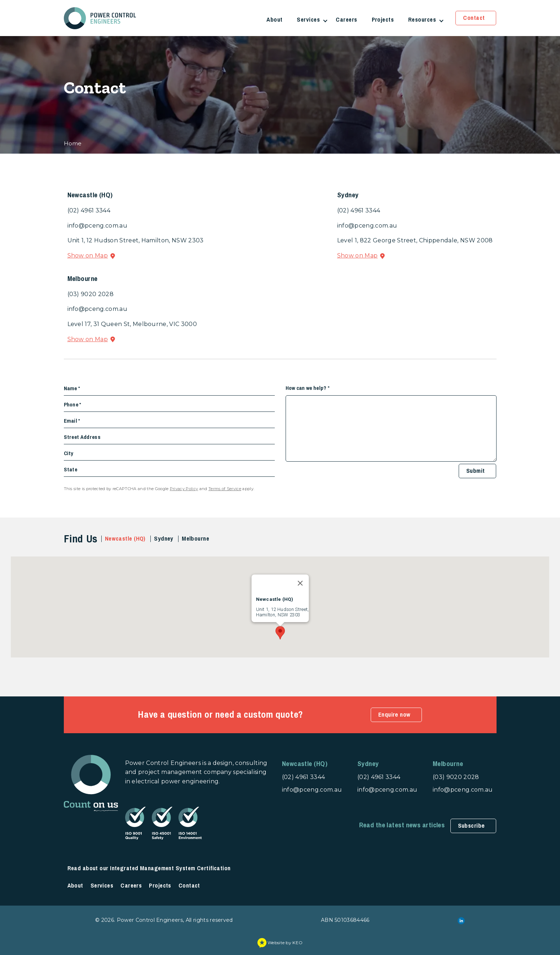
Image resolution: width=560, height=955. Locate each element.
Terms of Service (225, 489)
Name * (72, 388)
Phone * (73, 405)
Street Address (82, 437)
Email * (72, 421)
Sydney (164, 539)
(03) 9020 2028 (91, 294)
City (69, 453)
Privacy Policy (184, 489)
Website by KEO (280, 943)
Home (73, 143)
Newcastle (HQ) (125, 539)
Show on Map (88, 256)
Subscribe (471, 826)
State (71, 470)
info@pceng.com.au (97, 226)
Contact (474, 18)
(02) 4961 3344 (89, 210)
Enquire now (394, 715)
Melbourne (195, 539)
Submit (476, 471)
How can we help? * (308, 388)
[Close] (300, 583)
